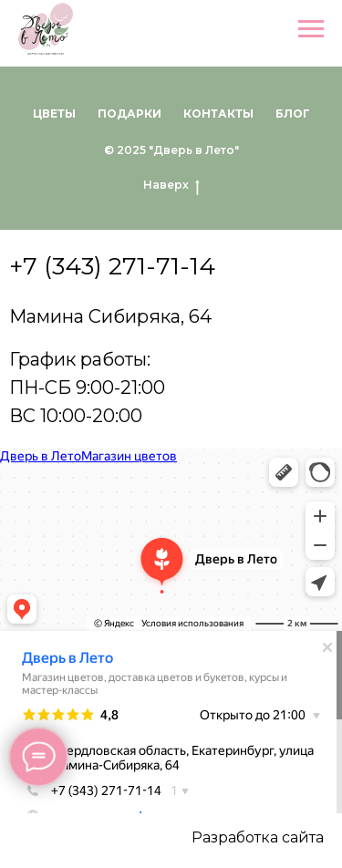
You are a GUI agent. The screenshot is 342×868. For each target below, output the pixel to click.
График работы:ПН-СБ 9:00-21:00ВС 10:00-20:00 (87, 387)
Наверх (171, 185)
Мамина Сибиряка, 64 (110, 316)
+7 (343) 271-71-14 (112, 266)
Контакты (218, 114)
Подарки (130, 114)
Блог (293, 114)
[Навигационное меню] (311, 29)
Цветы (54, 114)
